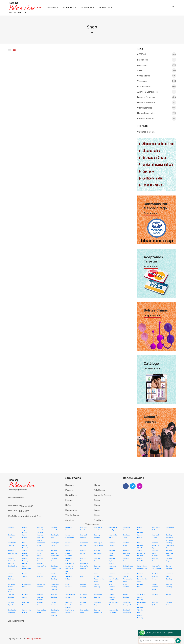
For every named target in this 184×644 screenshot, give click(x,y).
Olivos (97, 515)
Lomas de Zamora (103, 495)
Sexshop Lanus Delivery (140, 530)
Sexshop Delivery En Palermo (141, 553)
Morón (97, 505)
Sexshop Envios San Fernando (41, 530)
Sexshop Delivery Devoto (25, 561)
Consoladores (157, 76)
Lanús (97, 510)
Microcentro (71, 510)
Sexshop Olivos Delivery (155, 553)
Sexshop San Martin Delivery (56, 613)
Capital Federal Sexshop (54, 576)
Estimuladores (157, 87)
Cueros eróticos (157, 108)
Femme (69, 500)
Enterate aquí (151, 213)
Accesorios (157, 65)
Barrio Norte (71, 495)
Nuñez (68, 505)
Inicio (39, 8)
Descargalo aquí (152, 369)
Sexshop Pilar (13, 566)
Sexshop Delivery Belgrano (40, 561)
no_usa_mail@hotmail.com (28, 516)
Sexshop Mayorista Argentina (170, 538)
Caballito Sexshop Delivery (155, 576)
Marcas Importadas (157, 113)
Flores (97, 485)
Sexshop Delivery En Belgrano (12, 561)
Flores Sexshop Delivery (68, 576)
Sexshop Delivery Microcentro (55, 553)
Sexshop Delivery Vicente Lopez (142, 545)
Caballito (70, 520)
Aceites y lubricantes (157, 92)
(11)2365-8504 (26, 506)
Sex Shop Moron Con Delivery (69, 605)
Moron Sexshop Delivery (112, 587)
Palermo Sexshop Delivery (155, 587)
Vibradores (157, 81)
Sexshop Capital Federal (112, 561)
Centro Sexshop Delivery (11, 576)
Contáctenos (106, 8)
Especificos (157, 60)
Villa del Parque (72, 515)
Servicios (52, 8)
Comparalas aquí (152, 316)
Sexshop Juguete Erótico (25, 530)
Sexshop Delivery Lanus (83, 553)
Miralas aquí (150, 422)
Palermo (69, 490)
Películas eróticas (157, 118)
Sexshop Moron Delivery (25, 553)
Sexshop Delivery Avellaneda (84, 561)
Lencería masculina (157, 102)
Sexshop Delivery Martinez (68, 553)
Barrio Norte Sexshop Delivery (142, 605)
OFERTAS (157, 55)
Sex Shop (155, 595)
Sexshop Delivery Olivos (40, 553)
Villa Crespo (99, 490)
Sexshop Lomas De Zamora (40, 538)
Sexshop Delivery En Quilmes (127, 553)
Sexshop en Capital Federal (26, 545)
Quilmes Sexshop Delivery (40, 597)
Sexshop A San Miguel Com (69, 569)
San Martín (99, 520)
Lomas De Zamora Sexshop (169, 576)
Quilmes (98, 500)
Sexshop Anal (41, 566)
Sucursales (88, 8)
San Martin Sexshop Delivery (141, 597)
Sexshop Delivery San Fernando (170, 545)
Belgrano (70, 485)
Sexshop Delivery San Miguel (156, 545)
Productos (69, 8)
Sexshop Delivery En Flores (170, 553)
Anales (157, 70)
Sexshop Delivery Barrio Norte (70, 561)
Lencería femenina (157, 97)
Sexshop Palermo (33, 639)
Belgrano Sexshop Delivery (112, 597)
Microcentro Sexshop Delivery (55, 587)
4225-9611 (24, 511)
